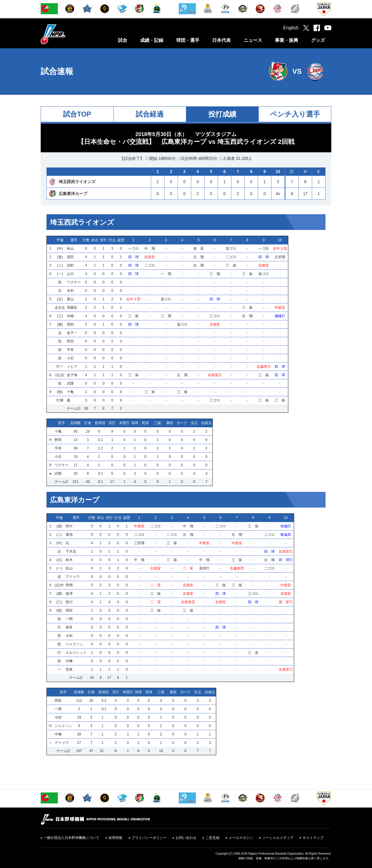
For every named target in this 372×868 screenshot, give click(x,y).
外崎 (70, 316)
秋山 (70, 249)
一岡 (69, 619)
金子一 (72, 333)
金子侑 (72, 375)
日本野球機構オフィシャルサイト (68, 34)
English (291, 28)
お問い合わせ (186, 838)
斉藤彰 (72, 308)
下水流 (71, 551)
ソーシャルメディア (278, 838)
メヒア (72, 367)
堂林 (69, 669)
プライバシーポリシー (149, 838)
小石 (70, 358)
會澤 (69, 594)
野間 (69, 585)
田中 (69, 526)
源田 (70, 257)
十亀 (70, 392)
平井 (70, 350)
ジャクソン (74, 644)
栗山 (70, 299)
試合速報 (57, 71)
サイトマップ (313, 838)
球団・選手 (188, 40)
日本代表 (221, 40)
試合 (123, 40)
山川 (70, 274)
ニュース (253, 40)
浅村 (70, 265)
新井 (69, 627)
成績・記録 (152, 40)
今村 (69, 636)
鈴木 (69, 560)
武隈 (70, 383)
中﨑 (69, 661)
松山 (69, 568)
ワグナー (74, 282)
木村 (70, 291)
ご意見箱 (212, 838)
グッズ (318, 40)
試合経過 (150, 114)
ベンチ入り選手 (295, 114)
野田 (70, 341)
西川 (69, 602)
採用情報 (115, 838)
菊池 (69, 535)
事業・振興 (287, 40)
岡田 (70, 324)
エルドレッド (76, 653)
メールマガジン (241, 838)
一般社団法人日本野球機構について (71, 838)
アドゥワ (73, 577)
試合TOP (77, 114)
